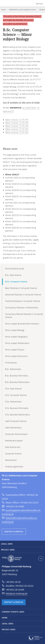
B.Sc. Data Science (13, 275)
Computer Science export (16, 434)
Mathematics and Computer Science (22, 10)
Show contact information (40, 558)
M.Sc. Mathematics (13, 402)
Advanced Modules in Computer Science (23, 295)
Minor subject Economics (16, 356)
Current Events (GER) (13, 612)
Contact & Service (14, 602)
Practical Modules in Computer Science (23, 301)
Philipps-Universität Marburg (12, 558)
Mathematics (11, 460)
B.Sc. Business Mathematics (17, 382)
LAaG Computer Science (16, 421)
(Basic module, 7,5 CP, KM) (17, 120)
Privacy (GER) (8, 550)
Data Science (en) (13, 447)
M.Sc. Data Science (13, 389)
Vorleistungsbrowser (14, 467)
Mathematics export (14, 441)
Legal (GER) (7, 544)
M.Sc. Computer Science (16, 395)
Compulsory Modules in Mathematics (22, 308)
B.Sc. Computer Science (16, 282)
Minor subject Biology (15, 330)
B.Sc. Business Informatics (16, 376)
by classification (29, 108)
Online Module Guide (14, 269)
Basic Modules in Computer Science (21, 288)
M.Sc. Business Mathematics (17, 415)
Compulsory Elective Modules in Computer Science (24, 316)
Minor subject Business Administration (22, 324)
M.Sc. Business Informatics (17, 408)
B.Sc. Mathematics (13, 369)
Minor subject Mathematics (17, 343)
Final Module (11, 363)
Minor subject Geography (16, 337)
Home (3, 10)
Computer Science (13, 454)
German (39, 4)
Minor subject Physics (15, 350)
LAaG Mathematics (13, 428)
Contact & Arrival (14, 532)
